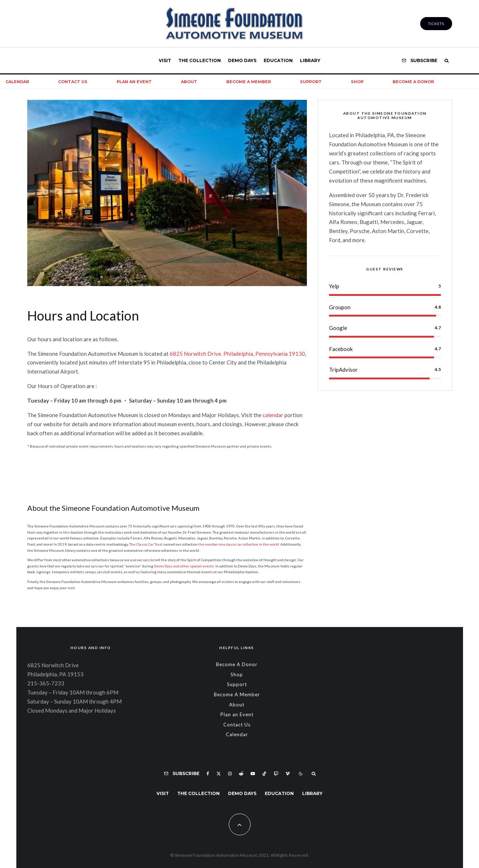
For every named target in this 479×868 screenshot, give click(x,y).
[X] (219, 774)
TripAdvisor (343, 370)
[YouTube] (253, 774)
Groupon (340, 307)
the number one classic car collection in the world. (239, 544)
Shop (357, 82)
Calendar (237, 734)
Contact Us (73, 82)
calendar (273, 415)
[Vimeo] (288, 774)
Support (311, 82)
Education (278, 60)
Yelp (334, 286)
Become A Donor (413, 82)
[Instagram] (230, 774)
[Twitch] (276, 774)
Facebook (341, 349)
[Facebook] (208, 774)
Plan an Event (134, 82)
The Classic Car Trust (146, 544)
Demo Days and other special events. (184, 566)
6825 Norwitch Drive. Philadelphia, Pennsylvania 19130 (237, 354)
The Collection (200, 60)
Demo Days (242, 60)
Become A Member (249, 82)
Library (310, 60)
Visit (165, 60)
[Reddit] (241, 774)
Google (338, 328)
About (189, 82)
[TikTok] (264, 774)
